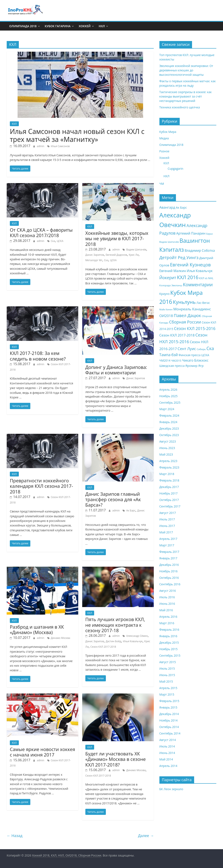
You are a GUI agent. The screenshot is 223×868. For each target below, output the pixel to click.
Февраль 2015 (169, 701)
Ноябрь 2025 (169, 396)
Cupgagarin (176, 169)
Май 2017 (166, 532)
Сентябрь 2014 (170, 733)
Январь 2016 (168, 636)
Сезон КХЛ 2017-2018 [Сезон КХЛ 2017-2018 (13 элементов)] (177, 335)
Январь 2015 (168, 707)
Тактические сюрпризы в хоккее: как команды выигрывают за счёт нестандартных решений (186, 96)
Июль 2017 (167, 519)
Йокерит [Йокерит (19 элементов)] (168, 278)
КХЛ (14, 124)
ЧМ (162, 184)
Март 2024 (167, 409)
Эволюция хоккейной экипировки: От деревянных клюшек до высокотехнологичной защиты (186, 70)
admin (41, 146)
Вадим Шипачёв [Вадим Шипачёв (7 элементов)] (169, 242)
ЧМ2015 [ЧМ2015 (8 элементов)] (176, 361)
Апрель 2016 (168, 617)
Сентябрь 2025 (170, 403)
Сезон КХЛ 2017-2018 (103, 647)
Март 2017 (167, 545)
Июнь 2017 (167, 526)
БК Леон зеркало (171, 789)
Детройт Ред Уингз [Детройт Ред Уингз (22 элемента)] (179, 257)
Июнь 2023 (167, 448)
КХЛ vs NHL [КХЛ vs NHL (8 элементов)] (206, 278)
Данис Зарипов (95, 255)
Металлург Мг (94, 260)
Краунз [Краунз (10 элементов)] (165, 294)
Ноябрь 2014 (169, 720)
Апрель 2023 (168, 461)
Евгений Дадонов (116, 255)
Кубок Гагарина (58, 26)
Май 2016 (166, 610)
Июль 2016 (167, 597)
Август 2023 (168, 441)
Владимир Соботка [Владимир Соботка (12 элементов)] (200, 250)
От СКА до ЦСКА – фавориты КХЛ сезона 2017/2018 (41, 232)
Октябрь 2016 (169, 578)
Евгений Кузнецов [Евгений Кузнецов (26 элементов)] (190, 265)
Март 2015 (167, 694)
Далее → (146, 836)
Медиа (164, 138)
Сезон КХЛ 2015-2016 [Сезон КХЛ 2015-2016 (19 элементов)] (195, 328)
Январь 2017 (168, 558)
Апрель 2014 (168, 766)
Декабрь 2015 (169, 643)
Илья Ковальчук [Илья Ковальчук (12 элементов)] (200, 271)
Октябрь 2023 (169, 435)
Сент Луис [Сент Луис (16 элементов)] (187, 349)
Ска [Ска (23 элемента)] (210, 348)
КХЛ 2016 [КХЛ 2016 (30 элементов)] (188, 277)
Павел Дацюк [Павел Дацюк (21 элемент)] (187, 315)
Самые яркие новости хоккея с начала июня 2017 (42, 752)
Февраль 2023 (169, 467)
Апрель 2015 (168, 688)
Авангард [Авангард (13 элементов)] (167, 207)
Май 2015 (166, 681)
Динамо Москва (61, 638)
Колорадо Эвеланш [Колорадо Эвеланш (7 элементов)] (171, 285)
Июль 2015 (167, 668)
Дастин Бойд (113, 641)
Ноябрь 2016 (169, 571)
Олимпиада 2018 (23, 26)
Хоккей (85, 26)
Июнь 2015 (167, 675)
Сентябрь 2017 (170, 506)
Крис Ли (134, 255)
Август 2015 (168, 662)
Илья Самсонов (60, 146)
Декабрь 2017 (169, 487)
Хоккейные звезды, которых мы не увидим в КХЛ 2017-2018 (117, 238)
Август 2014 (168, 740)
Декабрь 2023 (169, 428)
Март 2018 (167, 474)
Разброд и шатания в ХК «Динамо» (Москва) (37, 629)
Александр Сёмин (137, 636)
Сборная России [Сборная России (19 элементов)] (185, 322)
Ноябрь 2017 (169, 493)
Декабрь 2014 (169, 714)
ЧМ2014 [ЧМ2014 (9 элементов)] (165, 360)
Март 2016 (167, 623)
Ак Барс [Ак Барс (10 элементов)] (181, 207)
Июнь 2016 (167, 604)
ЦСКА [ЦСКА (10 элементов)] (205, 355)
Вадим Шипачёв (136, 250)
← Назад (15, 836)
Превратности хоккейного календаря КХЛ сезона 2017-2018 (41, 486)
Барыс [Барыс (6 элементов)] (210, 234)
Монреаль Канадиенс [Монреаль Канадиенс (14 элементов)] (192, 309)
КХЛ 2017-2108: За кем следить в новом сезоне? (38, 356)
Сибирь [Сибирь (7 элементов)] (201, 349)
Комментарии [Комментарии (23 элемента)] (198, 285)
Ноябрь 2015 (169, 649)
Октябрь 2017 (169, 500)
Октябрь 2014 (169, 727)
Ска (53, 241)
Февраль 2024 (169, 415)
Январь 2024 (168, 422)
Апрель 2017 (168, 539)
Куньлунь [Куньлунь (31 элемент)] (184, 302)
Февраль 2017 (169, 552)
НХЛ (102, 26)
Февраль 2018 (169, 480)
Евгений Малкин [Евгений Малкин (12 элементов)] (173, 271)
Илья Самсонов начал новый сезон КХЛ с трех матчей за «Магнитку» (77, 135)
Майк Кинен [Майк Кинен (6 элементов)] (166, 309)
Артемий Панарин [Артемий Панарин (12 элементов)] (191, 233)
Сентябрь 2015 (170, 655)
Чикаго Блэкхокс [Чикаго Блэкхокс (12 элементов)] (195, 360)
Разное (164, 151)
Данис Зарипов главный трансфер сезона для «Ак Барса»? (113, 499)
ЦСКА (60, 241)
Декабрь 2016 (169, 565)
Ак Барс (131, 510)
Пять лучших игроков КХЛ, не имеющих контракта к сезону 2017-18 (115, 625)
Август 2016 (168, 591)
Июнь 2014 (167, 753)
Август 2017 (168, 513)
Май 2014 (166, 759)
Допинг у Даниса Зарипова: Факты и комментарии (116, 370)
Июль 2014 (167, 746)
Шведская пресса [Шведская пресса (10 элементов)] (172, 366)
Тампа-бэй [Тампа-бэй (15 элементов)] (169, 355)
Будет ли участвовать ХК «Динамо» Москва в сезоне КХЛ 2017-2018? (116, 759)
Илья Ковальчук (133, 641)
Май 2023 (166, 454)
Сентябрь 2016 (170, 584)
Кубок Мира (168, 132)
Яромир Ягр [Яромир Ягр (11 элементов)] (194, 366)
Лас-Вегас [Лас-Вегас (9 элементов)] (203, 303)
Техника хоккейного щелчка (180, 107)
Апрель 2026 (168, 390)
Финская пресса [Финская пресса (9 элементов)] (190, 355)
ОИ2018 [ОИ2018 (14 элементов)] (166, 316)
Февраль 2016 (169, 630)
